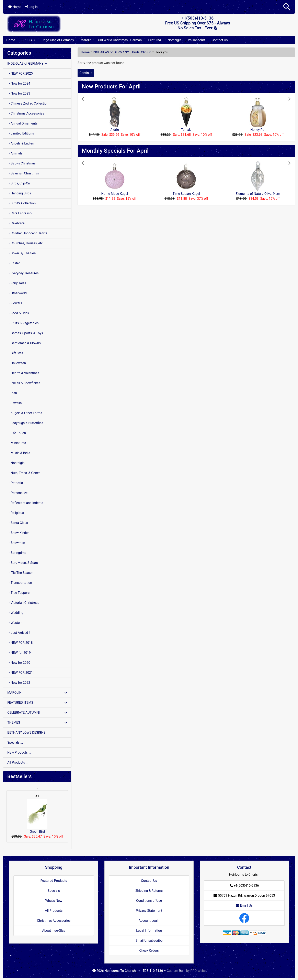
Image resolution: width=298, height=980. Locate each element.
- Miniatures (17, 443)
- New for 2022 (19, 683)
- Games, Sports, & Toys (25, 333)
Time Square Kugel (186, 194)
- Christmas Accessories (26, 113)
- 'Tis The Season (20, 573)
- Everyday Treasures (23, 273)
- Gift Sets (15, 353)
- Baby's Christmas (21, 163)
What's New (54, 901)
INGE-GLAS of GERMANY (111, 52)
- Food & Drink (18, 313)
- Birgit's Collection (21, 203)
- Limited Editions (21, 133)
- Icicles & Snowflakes (24, 383)
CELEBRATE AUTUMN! (37, 713)
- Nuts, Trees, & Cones (24, 473)
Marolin (86, 40)
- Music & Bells (19, 453)
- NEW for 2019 (19, 653)
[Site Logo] (52, 24)
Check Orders (149, 951)
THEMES (37, 723)
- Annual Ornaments (22, 123)
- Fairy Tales (17, 283)
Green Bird (37, 816)
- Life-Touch (17, 433)
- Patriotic (15, 483)
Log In (31, 7)
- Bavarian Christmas (23, 173)
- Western (15, 623)
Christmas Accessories (54, 921)
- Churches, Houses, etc (25, 243)
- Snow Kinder (18, 533)
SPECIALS (29, 40)
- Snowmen (16, 543)
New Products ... (19, 752)
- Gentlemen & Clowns (24, 343)
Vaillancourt (197, 40)
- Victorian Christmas (23, 603)
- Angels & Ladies (21, 143)
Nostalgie (174, 40)
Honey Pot (258, 130)
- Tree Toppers (18, 593)
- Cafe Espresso (19, 213)
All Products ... (18, 762)
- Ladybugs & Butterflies (25, 423)
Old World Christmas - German (120, 40)
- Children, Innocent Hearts (27, 233)
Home (15, 7)
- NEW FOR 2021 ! (21, 673)
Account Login (149, 921)
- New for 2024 (19, 83)
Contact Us (220, 40)
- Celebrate (16, 223)
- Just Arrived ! (19, 633)
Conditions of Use (149, 901)
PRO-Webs (198, 971)
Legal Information (149, 931)
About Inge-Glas (54, 931)
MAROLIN (37, 693)
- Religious (16, 513)
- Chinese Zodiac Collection (28, 103)
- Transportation (20, 583)
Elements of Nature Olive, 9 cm (258, 194)
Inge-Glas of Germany (58, 40)
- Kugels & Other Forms (25, 413)
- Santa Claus (18, 523)
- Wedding (15, 613)
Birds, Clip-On (142, 52)
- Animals (15, 153)
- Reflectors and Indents (25, 503)
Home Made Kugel (114, 194)
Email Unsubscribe (149, 941)
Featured (155, 40)
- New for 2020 (19, 663)
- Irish (12, 393)
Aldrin (115, 130)
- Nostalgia (16, 463)
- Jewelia (15, 403)
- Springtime (17, 553)
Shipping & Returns (149, 891)
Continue (86, 73)
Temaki (186, 130)
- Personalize (17, 493)
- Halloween (17, 363)
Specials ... (15, 742)
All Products (54, 911)
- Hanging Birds (19, 193)
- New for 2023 (19, 93)
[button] (287, 7)
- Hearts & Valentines (23, 373)
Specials (54, 891)
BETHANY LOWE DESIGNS (26, 733)
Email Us (244, 906)
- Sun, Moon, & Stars (23, 563)
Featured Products (54, 881)
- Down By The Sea (21, 253)
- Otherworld (17, 293)
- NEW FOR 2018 (20, 643)
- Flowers (15, 303)
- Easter (14, 263)
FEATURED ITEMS (37, 703)
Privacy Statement (149, 911)
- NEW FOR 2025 (20, 73)
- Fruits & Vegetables (23, 323)
